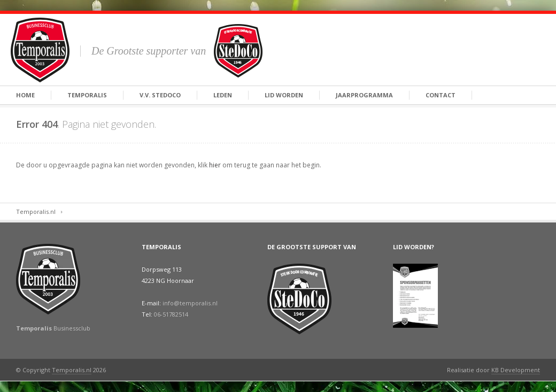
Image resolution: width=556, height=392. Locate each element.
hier (215, 165)
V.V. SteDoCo (160, 95)
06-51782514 (171, 314)
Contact (441, 95)
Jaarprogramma (364, 95)
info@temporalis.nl (190, 303)
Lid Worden (284, 95)
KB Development (516, 370)
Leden (223, 95)
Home (25, 95)
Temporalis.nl (36, 212)
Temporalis (87, 95)
